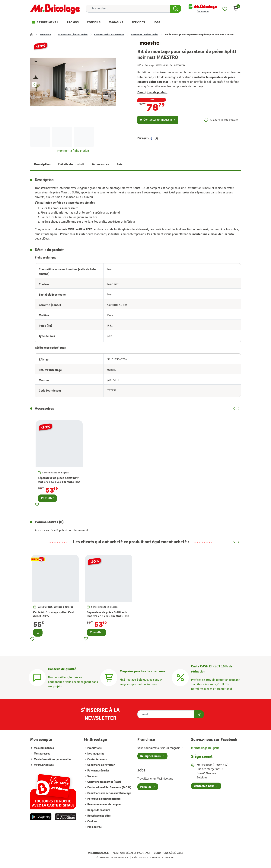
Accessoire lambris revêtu (145, 35)
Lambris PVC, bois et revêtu (73, 35)
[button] (236, 9)
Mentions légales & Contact (131, 853)
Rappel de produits (98, 810)
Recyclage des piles (99, 816)
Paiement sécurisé (98, 771)
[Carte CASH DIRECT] (180, 677)
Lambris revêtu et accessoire (109, 35)
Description (42, 164)
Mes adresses (42, 754)
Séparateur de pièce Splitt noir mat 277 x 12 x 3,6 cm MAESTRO (59, 480)
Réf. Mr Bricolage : (146, 65)
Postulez (146, 787)
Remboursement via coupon (104, 804)
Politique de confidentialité (104, 799)
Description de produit (153, 92)
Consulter (47, 498)
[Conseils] (37, 677)
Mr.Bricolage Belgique (205, 748)
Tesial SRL (169, 857)
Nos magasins (96, 754)
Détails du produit (71, 164)
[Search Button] (175, 9)
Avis (120, 164)
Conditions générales (169, 853)
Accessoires (100, 164)
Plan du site (94, 827)
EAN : (167, 65)
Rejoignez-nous (150, 756)
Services (92, 776)
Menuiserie (46, 35)
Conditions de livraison (101, 765)
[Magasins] (109, 677)
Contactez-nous (97, 759)
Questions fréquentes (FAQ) (104, 782)
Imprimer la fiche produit (73, 151)
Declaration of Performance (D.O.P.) (109, 788)
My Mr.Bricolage (44, 765)
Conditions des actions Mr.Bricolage (109, 793)
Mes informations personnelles (53, 759)
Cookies (92, 821)
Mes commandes (44, 748)
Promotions (94, 748)
